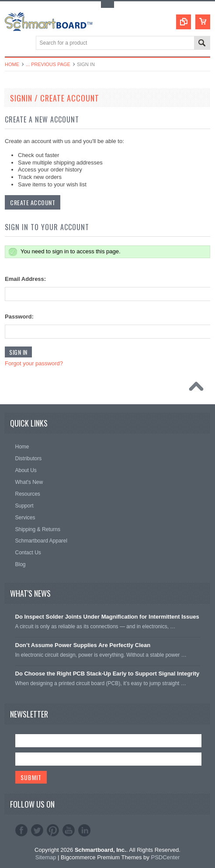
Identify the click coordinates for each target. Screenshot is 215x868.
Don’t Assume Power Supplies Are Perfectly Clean (83, 645)
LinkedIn (84, 830)
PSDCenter (165, 857)
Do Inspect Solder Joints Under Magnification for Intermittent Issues (107, 617)
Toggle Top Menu (107, 5)
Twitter (37, 830)
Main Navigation (12, 44)
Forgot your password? (34, 363)
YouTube (69, 830)
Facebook (21, 830)
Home (12, 64)
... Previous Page (48, 64)
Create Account (33, 202)
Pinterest (53, 830)
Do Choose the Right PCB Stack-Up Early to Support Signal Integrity (107, 674)
